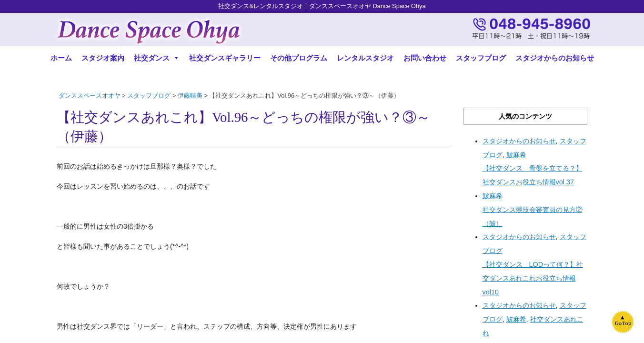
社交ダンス (157, 58)
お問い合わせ (425, 58)
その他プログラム (299, 58)
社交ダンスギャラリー (225, 58)
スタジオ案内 (103, 58)
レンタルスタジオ (365, 58)
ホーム (61, 58)
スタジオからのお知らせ (555, 58)
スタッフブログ (481, 58)
